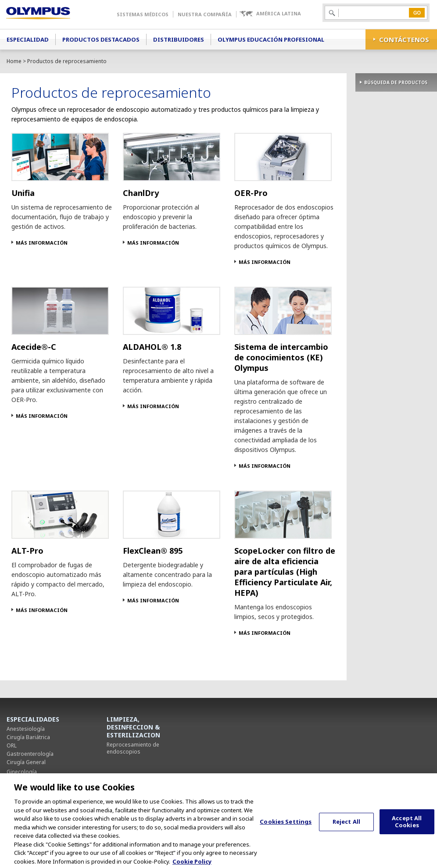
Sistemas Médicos (143, 14)
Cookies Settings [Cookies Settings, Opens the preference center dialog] (286, 831)
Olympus (51, 14)
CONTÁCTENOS (404, 39)
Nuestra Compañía (205, 14)
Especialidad (28, 39)
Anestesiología (26, 729)
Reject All (346, 831)
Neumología (22, 780)
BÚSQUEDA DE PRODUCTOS (396, 82)
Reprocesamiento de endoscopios (133, 748)
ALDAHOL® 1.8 (152, 347)
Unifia (23, 193)
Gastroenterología (30, 754)
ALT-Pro (27, 551)
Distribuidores (179, 39)
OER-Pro (251, 193)
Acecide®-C (34, 347)
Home (14, 61)
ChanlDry (141, 193)
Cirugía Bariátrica (28, 737)
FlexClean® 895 (153, 551)
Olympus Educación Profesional (271, 39)
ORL (12, 745)
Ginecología (22, 772)
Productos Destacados (101, 39)
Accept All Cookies (407, 832)
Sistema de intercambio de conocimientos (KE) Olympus (281, 357)
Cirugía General (26, 762)
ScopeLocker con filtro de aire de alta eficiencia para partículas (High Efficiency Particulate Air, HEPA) (285, 572)
